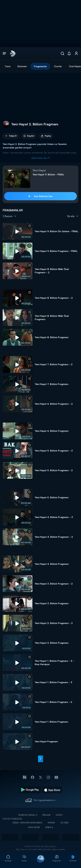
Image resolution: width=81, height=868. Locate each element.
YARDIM (51, 823)
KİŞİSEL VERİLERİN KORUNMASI (27, 823)
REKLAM (47, 815)
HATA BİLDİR (34, 827)
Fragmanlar (40, 66)
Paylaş (46, 136)
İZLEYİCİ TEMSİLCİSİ (12, 819)
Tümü (8, 66)
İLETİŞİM (64, 823)
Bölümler (22, 66)
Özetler (58, 66)
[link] (12, 53)
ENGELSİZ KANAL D (28, 815)
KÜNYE (59, 815)
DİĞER (48, 827)
